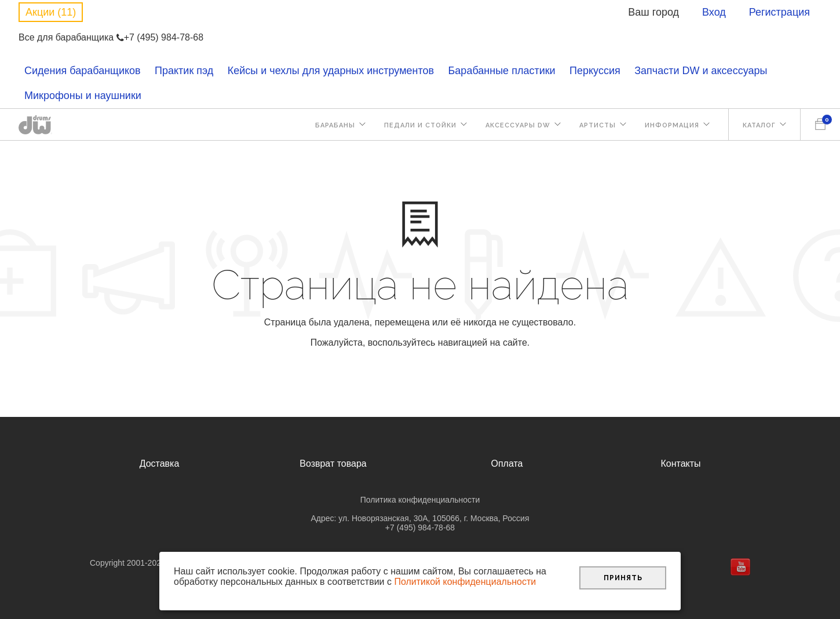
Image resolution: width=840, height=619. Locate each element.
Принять (623, 578)
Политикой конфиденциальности (465, 582)
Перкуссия (595, 71)
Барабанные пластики (502, 71)
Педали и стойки (420, 125)
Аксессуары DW (518, 125)
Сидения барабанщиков (83, 71)
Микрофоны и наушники (83, 96)
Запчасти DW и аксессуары (701, 71)
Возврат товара (333, 464)
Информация (672, 125)
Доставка (160, 464)
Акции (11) (51, 12)
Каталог (759, 125)
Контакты (680, 464)
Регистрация (779, 12)
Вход (714, 12)
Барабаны (335, 125)
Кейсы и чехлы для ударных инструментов (331, 71)
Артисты (598, 125)
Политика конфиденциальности (420, 500)
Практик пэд (184, 71)
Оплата (507, 464)
